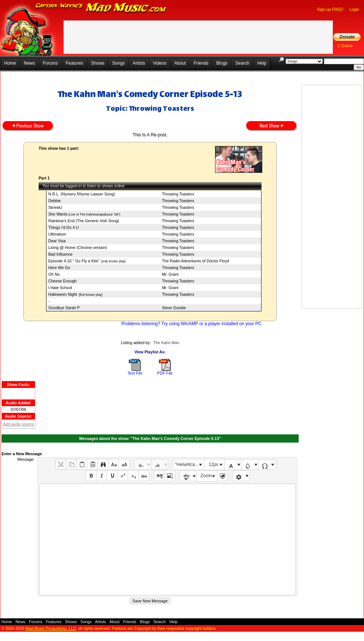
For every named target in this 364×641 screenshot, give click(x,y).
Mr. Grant (170, 274)
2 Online (345, 46)
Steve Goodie (174, 308)
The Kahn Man (166, 343)
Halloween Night (63, 294)
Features (74, 63)
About (180, 63)
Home (10, 63)
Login (354, 9)
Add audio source (18, 424)
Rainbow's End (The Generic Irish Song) (84, 221)
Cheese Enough (62, 281)
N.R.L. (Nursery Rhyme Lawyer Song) (82, 194)
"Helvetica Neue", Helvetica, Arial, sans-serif (189, 464)
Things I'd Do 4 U (64, 227)
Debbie (55, 201)
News (29, 63)
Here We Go (59, 268)
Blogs (222, 63)
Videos (159, 63)
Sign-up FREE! (330, 9)
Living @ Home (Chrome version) (78, 247)
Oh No (54, 274)
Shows (98, 63)
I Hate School (60, 288)
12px (214, 464)
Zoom (206, 476)
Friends (201, 63)
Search (242, 63)
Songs (118, 63)
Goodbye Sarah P (64, 308)
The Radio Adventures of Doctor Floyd (196, 261)
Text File (135, 373)
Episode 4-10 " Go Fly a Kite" (74, 261)
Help (262, 63)
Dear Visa (57, 241)
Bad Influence (60, 254)
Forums (50, 63)
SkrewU (55, 207)
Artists (139, 63)
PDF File (165, 373)
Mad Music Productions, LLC (51, 628)
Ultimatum (57, 234)
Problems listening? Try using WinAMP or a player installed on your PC (191, 324)
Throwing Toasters (178, 194)
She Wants (58, 214)
